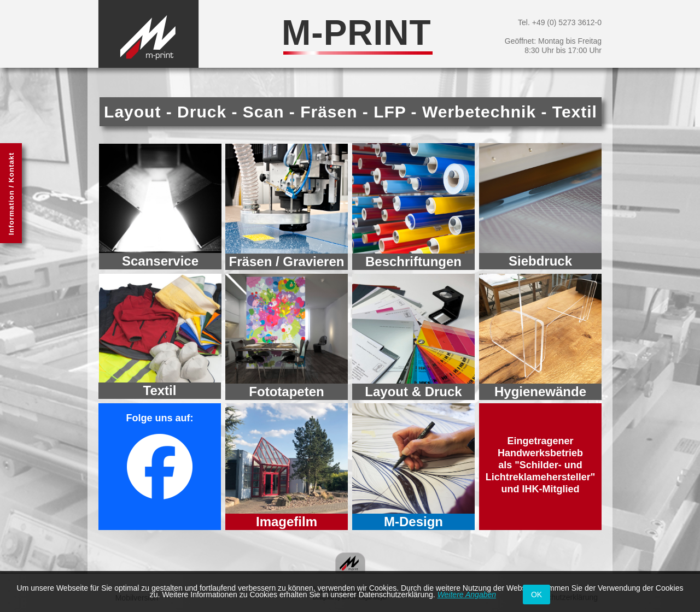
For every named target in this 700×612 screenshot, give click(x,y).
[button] (11, 193)
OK (536, 595)
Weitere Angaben (467, 595)
